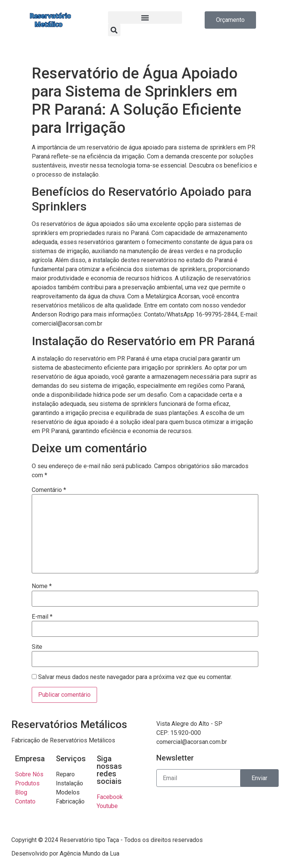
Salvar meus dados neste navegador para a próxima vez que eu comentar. (135, 677)
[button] (145, 18)
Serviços (71, 759)
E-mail (42, 617)
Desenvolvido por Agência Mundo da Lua (65, 853)
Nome (42, 586)
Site (37, 647)
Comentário (49, 490)
